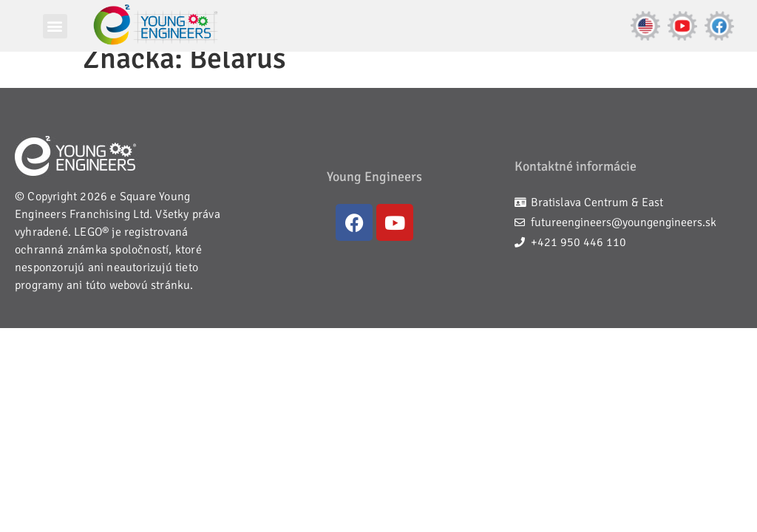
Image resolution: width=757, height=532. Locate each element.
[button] (55, 26)
